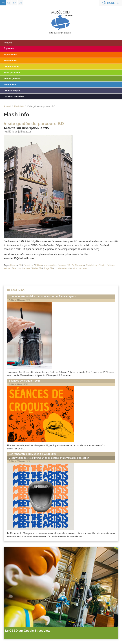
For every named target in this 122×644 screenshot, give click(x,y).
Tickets (110, 3)
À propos (9, 49)
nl (9, 3)
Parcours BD (64, 265)
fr (3, 3)
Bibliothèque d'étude (95, 265)
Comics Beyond (12, 90)
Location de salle (63, 268)
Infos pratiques (12, 72)
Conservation (11, 67)
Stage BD (48, 268)
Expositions (10, 55)
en (15, 3)
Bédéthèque (10, 61)
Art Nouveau (78, 265)
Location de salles (14, 96)
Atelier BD (37, 268)
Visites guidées (12, 78)
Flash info (19, 106)
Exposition (28, 265)
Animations (10, 84)
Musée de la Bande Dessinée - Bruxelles (61, 19)
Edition (38, 265)
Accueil (8, 43)
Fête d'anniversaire (21, 268)
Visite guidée (50, 265)
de (20, 3)
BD (20, 265)
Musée (14, 265)
